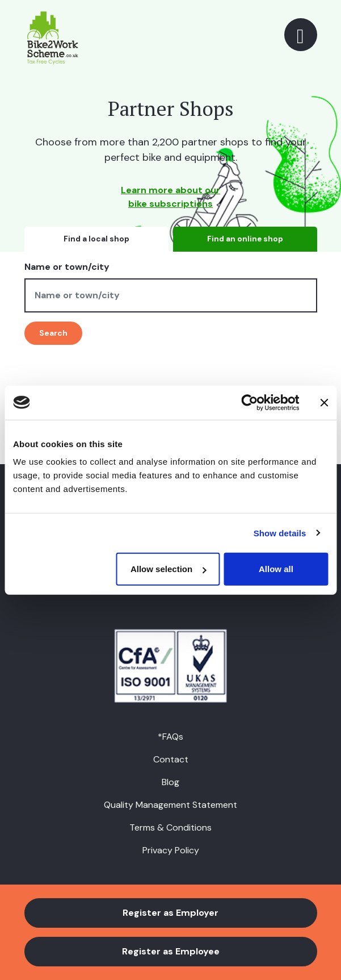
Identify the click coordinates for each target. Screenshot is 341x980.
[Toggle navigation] (301, 35)
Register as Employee (171, 951)
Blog (171, 782)
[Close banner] (324, 402)
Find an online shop (245, 239)
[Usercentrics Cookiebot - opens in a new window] (249, 402)
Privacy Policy (171, 850)
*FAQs (171, 737)
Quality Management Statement (171, 805)
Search (53, 333)
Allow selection (168, 569)
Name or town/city (67, 267)
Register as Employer (171, 913)
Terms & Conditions (171, 827)
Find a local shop (96, 239)
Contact (171, 759)
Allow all (276, 569)
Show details (280, 533)
